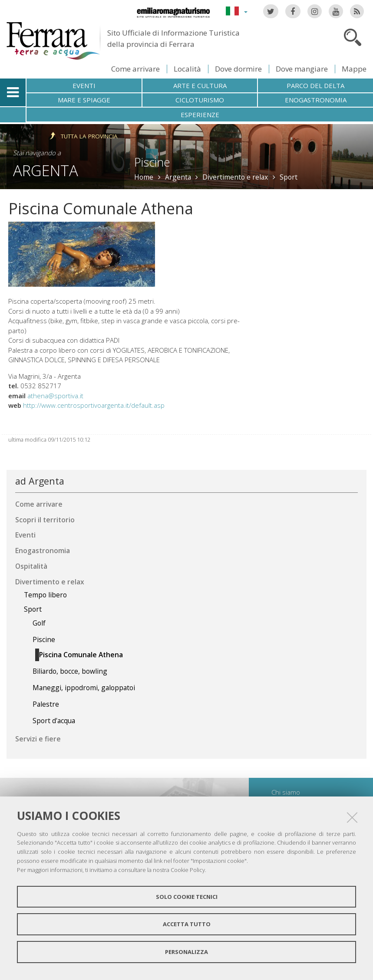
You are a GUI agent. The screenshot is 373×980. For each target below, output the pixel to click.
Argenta (46, 170)
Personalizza (186, 952)
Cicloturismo (200, 100)
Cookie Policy (188, 870)
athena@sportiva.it (55, 396)
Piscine (152, 162)
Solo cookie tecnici (187, 897)
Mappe (354, 69)
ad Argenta (40, 481)
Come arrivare (135, 69)
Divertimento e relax (235, 177)
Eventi (84, 85)
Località (187, 69)
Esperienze (200, 115)
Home (144, 177)
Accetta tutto (187, 924)
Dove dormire (238, 69)
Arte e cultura (200, 85)
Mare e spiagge (84, 100)
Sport (289, 177)
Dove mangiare (302, 69)
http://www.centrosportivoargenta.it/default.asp (94, 405)
